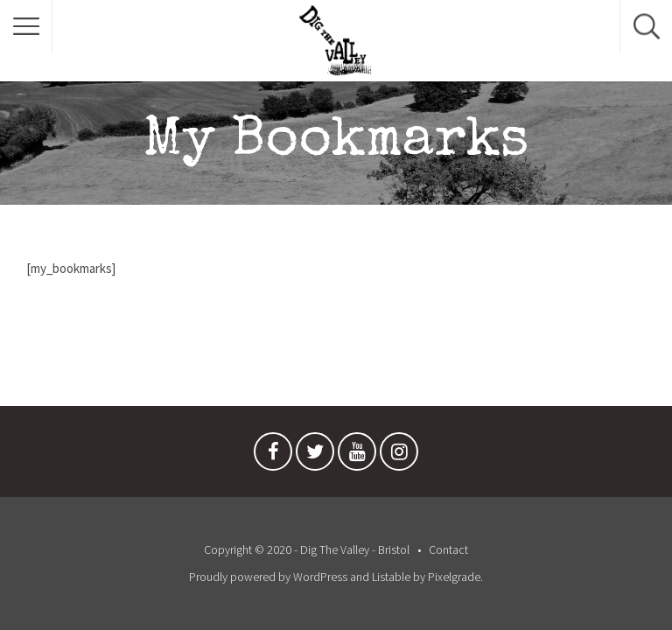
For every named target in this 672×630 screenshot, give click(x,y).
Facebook (273, 456)
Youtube (357, 456)
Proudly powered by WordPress (268, 577)
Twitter (315, 456)
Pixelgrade (454, 577)
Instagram (399, 456)
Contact (448, 549)
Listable (391, 577)
